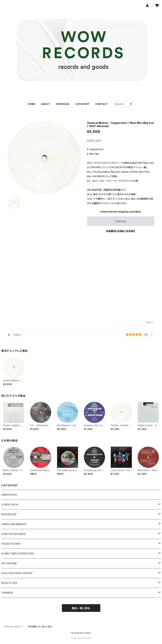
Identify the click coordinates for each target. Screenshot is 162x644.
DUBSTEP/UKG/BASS (14, 534)
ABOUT (46, 104)
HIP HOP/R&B (9, 563)
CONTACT (102, 104)
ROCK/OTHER (9, 583)
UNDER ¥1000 (9, 495)
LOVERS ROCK (10, 505)
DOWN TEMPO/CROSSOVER (18, 554)
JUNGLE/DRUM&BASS (14, 524)
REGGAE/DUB (9, 514)
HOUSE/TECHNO (11, 544)
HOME (32, 104)
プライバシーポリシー (13, 627)
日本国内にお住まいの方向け (121, 231)
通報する (150, 322)
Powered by (81, 638)
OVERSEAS (63, 104)
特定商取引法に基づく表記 (40, 627)
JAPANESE (7, 593)
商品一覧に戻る (81, 608)
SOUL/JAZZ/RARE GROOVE (17, 573)
